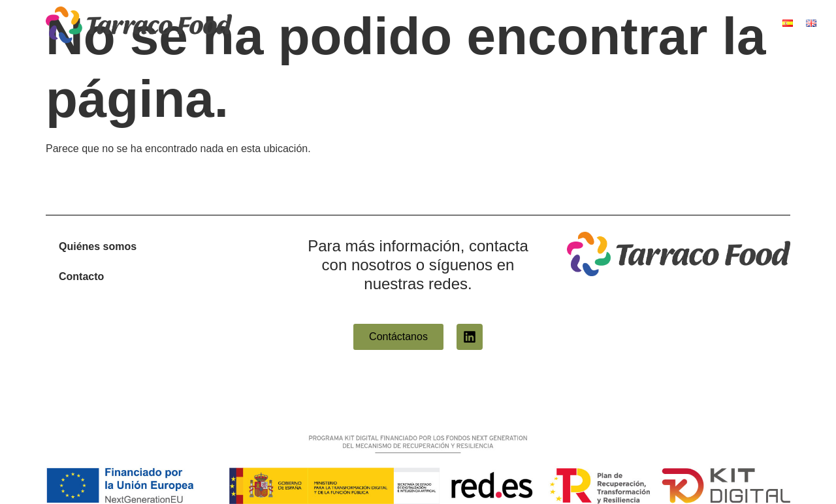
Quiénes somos (98, 246)
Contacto (81, 276)
